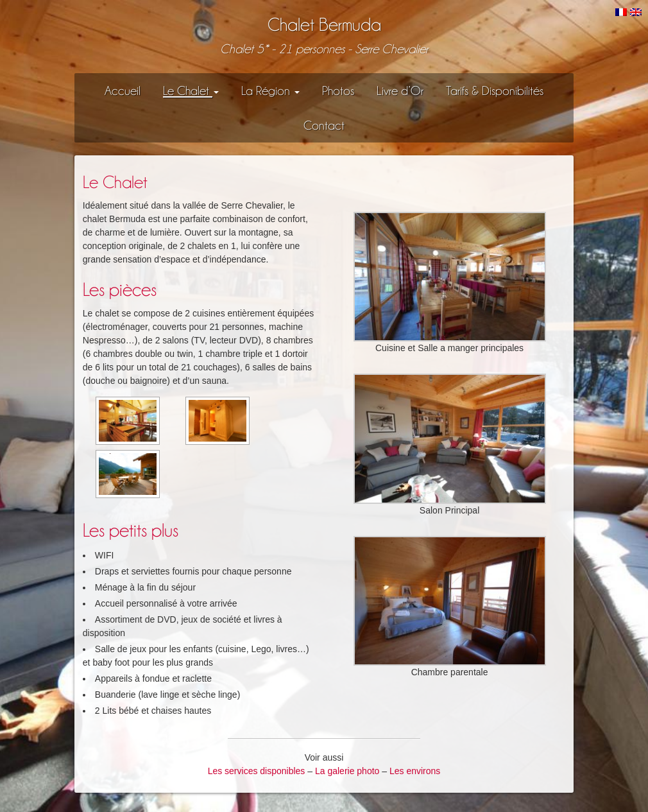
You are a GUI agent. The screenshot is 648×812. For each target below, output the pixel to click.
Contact (324, 125)
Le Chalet (191, 91)
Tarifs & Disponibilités (495, 91)
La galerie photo (347, 771)
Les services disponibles (257, 771)
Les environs (415, 771)
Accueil (123, 91)
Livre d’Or (400, 91)
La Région (270, 91)
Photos (338, 91)
